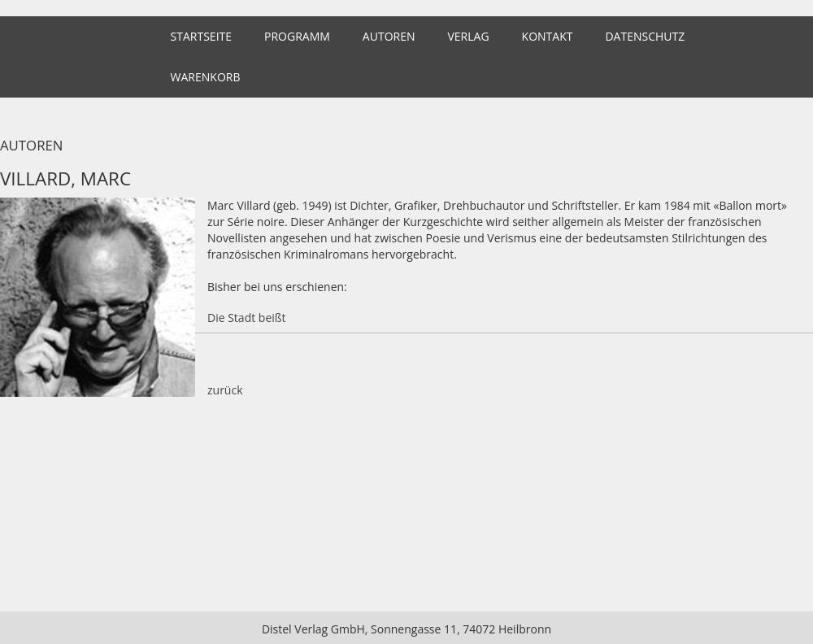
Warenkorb (206, 77)
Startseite (201, 36)
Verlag (468, 36)
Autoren (389, 36)
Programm (297, 36)
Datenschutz (645, 36)
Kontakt (548, 36)
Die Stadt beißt (247, 318)
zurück (225, 390)
